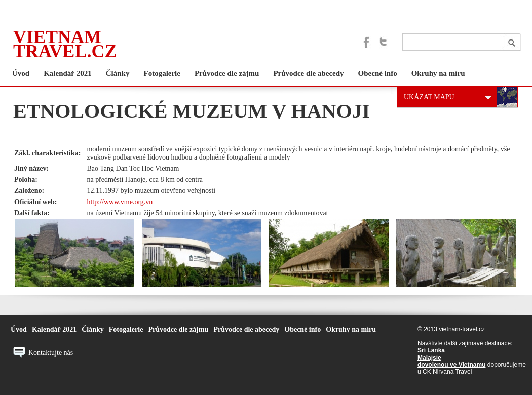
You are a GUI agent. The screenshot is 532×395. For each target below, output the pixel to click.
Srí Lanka (431, 350)
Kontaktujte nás (51, 353)
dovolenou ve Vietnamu (451, 365)
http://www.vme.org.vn (120, 202)
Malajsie (429, 358)
